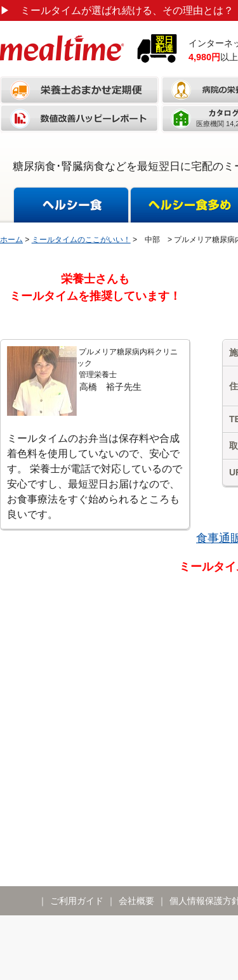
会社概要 (136, 901)
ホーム (11, 240)
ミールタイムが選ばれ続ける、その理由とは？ (117, 10)
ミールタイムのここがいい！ (81, 240)
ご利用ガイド (77, 901)
